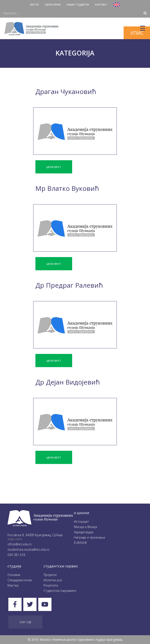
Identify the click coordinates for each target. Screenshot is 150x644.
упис (137, 33)
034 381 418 (16, 555)
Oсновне (14, 575)
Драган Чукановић (66, 91)
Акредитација (84, 532)
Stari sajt (25, 622)
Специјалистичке (20, 580)
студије (14, 566)
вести (34, 4)
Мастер (13, 585)
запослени (53, 4)
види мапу (15, 539)
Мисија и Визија (85, 527)
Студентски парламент (60, 591)
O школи (82, 513)
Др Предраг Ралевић (69, 285)
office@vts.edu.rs (20, 544)
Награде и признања (89, 537)
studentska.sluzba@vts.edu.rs (28, 549)
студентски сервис (61, 566)
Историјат (81, 522)
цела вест (54, 167)
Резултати (51, 585)
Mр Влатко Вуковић (67, 188)
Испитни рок (53, 580)
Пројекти (50, 575)
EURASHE (80, 543)
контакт (101, 4)
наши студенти (78, 4)
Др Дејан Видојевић (68, 382)
